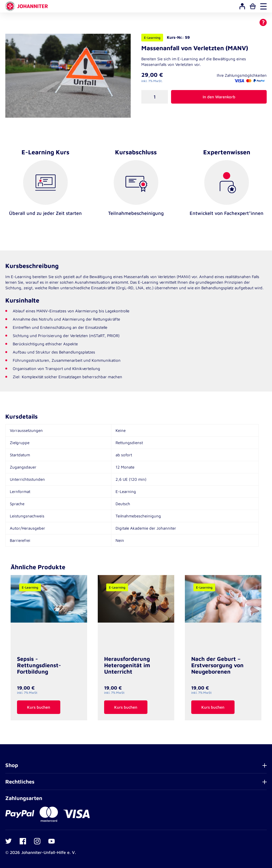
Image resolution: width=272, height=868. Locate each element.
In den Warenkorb (219, 97)
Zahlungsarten (24, 798)
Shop (12, 765)
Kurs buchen (39, 707)
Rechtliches (20, 782)
